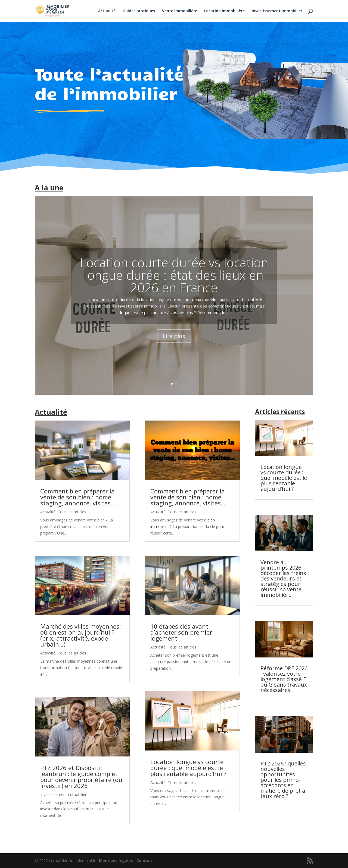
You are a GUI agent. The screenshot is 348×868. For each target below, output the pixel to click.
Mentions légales (116, 861)
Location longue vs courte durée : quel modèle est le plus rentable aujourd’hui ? (188, 768)
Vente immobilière (180, 11)
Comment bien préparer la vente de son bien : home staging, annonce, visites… (78, 497)
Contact (144, 861)
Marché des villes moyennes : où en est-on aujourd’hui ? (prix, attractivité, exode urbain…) (81, 635)
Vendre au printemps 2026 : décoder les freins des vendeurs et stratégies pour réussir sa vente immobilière (283, 578)
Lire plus (174, 344)
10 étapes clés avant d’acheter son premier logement (181, 632)
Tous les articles (72, 512)
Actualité (107, 11)
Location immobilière (224, 11)
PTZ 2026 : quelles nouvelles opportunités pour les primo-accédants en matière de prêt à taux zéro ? (283, 780)
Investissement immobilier (277, 11)
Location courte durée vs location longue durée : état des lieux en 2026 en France (174, 283)
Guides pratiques (139, 11)
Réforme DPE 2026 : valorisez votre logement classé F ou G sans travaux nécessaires (284, 679)
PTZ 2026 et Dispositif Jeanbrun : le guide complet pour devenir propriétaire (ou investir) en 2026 (81, 777)
